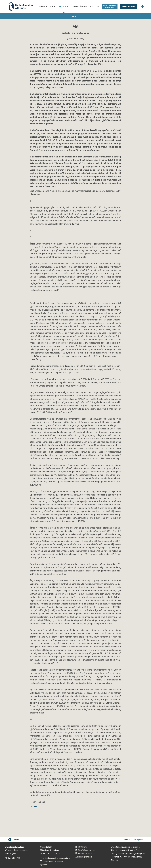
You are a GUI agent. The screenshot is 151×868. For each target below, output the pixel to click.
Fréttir (53, 6)
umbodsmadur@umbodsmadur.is (57, 858)
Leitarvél (75, 16)
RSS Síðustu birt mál (87, 850)
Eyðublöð (43, 6)
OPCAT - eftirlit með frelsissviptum (110, 7)
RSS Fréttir (83, 847)
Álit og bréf (64, 6)
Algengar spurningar (84, 857)
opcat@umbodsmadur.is (53, 861)
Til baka (34, 806)
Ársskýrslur (95, 6)
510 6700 (16, 858)
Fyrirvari (43, 865)
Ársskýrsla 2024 (85, 854)
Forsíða (127, 840)
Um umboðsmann (79, 6)
